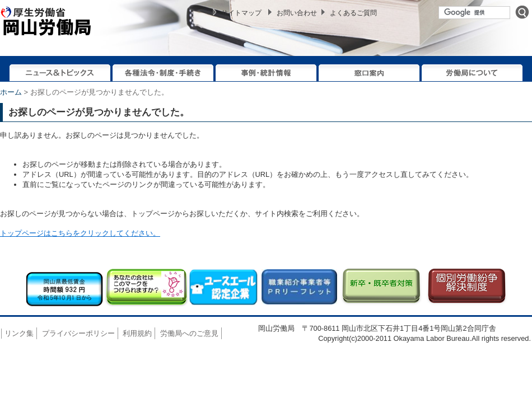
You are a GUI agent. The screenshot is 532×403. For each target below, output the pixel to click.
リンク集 (19, 333)
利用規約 (137, 333)
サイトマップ (241, 13)
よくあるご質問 (353, 13)
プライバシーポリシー (78, 333)
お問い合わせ (297, 13)
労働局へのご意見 (189, 333)
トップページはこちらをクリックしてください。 (80, 233)
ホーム (11, 92)
